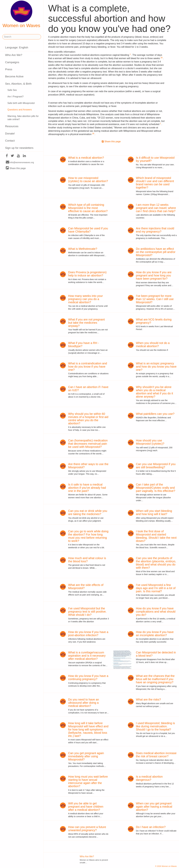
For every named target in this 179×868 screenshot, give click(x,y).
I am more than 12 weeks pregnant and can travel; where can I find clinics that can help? (156, 208)
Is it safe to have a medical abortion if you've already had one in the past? (87, 488)
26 (162, 58)
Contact (10, 141)
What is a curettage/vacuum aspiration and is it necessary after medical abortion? (87, 656)
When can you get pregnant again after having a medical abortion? (154, 807)
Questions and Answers (20, 110)
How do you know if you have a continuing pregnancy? (88, 677)
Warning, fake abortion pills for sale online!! (23, 118)
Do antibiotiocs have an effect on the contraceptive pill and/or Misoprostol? (156, 252)
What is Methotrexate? (83, 249)
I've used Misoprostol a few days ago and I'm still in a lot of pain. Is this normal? (156, 588)
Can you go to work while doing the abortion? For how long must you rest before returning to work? (88, 536)
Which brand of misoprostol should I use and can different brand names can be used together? (155, 183)
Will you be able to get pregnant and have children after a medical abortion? (86, 807)
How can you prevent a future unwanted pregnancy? (87, 829)
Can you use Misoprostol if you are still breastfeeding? (156, 466)
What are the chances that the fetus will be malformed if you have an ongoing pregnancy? (155, 679)
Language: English (17, 47)
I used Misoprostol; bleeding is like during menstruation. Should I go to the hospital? (155, 726)
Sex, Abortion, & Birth (18, 84)
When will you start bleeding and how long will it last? (154, 512)
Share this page (16, 168)
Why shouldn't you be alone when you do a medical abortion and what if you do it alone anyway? (155, 392)
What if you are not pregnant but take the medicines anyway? (86, 323)
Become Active (14, 76)
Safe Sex (12, 90)
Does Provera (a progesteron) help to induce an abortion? (87, 274)
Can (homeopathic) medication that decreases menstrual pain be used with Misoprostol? (88, 444)
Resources (12, 126)
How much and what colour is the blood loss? (87, 560)
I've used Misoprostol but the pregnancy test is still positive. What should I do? (87, 612)
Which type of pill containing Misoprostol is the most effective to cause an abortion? (88, 208)
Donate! (10, 134)
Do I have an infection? (151, 827)
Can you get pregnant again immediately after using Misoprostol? (86, 756)
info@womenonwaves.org (20, 162)
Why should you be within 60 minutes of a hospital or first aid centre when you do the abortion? (88, 419)
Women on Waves (21, 14)
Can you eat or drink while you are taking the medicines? (88, 512)
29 (93, 134)
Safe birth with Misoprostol (21, 103)
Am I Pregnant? (15, 97)
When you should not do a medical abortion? (153, 345)
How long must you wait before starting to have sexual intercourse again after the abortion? (88, 781)
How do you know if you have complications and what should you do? (156, 612)
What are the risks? (148, 699)
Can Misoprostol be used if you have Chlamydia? (88, 230)
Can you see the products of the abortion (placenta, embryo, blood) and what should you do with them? (156, 563)
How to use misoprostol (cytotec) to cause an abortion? (88, 180)
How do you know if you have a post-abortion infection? (88, 634)
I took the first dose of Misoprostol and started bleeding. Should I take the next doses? (156, 536)
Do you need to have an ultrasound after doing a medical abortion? (83, 703)
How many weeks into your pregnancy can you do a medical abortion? (85, 299)
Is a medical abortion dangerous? (149, 778)
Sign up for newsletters (19, 148)
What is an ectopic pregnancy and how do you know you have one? (156, 367)
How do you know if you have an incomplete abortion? (155, 634)
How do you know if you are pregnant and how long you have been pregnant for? (154, 275)
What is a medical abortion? (86, 158)
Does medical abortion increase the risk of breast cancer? (156, 755)
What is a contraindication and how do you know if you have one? (88, 367)
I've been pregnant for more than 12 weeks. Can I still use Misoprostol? (155, 299)
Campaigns (12, 62)
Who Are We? (14, 55)
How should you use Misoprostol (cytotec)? (150, 442)
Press (9, 69)
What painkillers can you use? (155, 414)
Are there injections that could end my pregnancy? (155, 230)
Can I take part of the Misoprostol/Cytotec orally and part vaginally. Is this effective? (156, 488)
